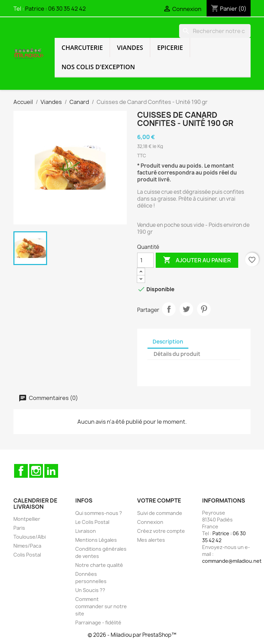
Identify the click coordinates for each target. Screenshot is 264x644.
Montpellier (27, 519)
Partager (169, 309)
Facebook (21, 471)
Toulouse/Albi (30, 537)
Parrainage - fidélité (98, 622)
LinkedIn (51, 471)
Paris (19, 528)
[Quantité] (145, 260)
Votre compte (159, 500)
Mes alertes (151, 540)
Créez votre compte (161, 531)
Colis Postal (27, 555)
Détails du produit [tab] (177, 354)
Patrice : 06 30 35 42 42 (56, 9)
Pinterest (204, 309)
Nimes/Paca (27, 546)
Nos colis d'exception (98, 67)
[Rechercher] (215, 31)
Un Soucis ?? (90, 590)
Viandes (130, 47)
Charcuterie (82, 47)
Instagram (36, 471)
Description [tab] (168, 342)
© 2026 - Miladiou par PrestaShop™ (132, 635)
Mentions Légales (96, 540)
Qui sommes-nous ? (99, 513)
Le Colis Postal (92, 522)
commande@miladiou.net (232, 561)
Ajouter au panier (197, 260)
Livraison (86, 531)
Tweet (186, 309)
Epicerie (170, 47)
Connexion (150, 522)
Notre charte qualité (99, 565)
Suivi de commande (160, 513)
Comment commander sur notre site (101, 606)
